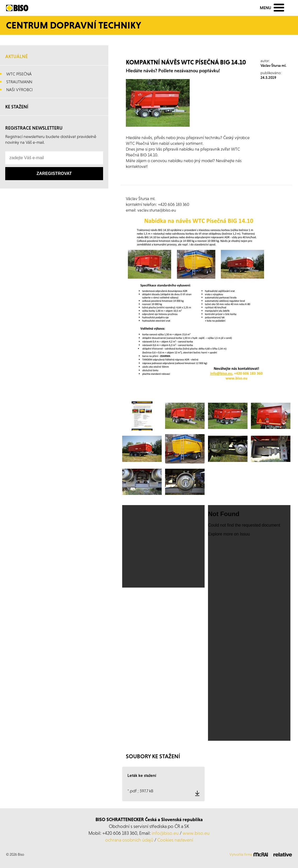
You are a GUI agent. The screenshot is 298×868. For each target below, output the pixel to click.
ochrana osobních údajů (129, 840)
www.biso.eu (196, 833)
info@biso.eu (165, 833)
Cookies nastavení (175, 840)
